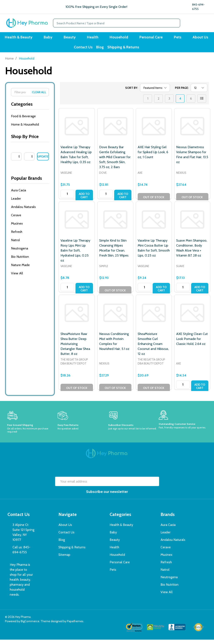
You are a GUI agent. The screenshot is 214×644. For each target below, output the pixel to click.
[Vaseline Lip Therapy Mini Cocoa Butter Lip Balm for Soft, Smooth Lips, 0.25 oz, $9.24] (154, 224)
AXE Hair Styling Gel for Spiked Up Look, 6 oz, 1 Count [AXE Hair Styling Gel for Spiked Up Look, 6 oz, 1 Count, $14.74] (153, 157)
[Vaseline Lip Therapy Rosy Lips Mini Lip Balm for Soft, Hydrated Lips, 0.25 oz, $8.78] (77, 224)
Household (118, 38)
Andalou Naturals (23, 211)
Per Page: (182, 92)
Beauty (74, 38)
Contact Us (82, 50)
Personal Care (148, 38)
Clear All (39, 97)
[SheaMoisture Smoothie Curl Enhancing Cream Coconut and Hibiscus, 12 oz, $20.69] (154, 317)
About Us (192, 38)
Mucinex (17, 228)
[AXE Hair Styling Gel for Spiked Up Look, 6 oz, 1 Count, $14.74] (154, 130)
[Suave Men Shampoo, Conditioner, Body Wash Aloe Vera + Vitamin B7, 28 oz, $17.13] (192, 224)
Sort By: (132, 92)
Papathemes (75, 626)
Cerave (16, 219)
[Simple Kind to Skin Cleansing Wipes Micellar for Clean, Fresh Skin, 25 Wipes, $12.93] (115, 224)
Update (43, 161)
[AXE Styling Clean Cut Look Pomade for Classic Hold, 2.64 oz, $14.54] (192, 317)
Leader (16, 203)
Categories (30, 108)
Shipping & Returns (126, 50)
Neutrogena (20, 253)
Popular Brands (30, 183)
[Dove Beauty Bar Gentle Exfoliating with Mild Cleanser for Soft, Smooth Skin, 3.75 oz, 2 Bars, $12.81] (115, 130)
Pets (172, 38)
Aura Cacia (19, 195)
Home (9, 63)
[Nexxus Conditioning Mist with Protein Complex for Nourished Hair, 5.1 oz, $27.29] (115, 317)
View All (17, 278)
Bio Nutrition (20, 261)
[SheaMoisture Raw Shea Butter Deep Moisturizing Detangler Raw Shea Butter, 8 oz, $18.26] (77, 317)
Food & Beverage (23, 120)
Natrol (15, 244)
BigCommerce (30, 626)
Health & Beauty (28, 38)
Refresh (17, 236)
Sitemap (64, 559)
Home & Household (25, 129)
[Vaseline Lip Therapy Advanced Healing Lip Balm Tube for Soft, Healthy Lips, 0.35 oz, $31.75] (77, 130)
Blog (101, 50)
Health (95, 38)
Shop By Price (30, 141)
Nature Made (20, 269)
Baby (55, 38)
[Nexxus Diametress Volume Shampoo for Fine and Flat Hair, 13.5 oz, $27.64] (192, 130)
